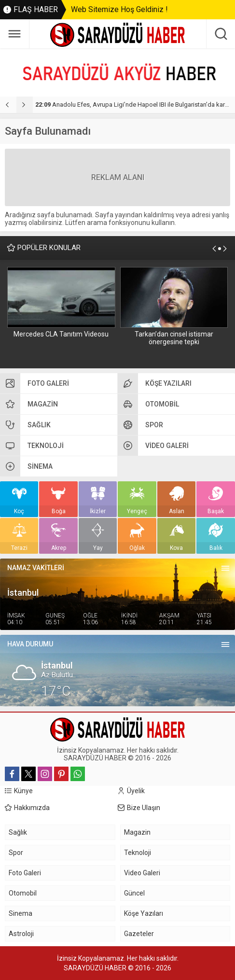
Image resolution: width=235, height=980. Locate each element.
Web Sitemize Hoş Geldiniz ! (119, 9)
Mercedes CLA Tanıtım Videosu (61, 334)
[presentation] (8, 105)
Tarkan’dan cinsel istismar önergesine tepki (174, 338)
